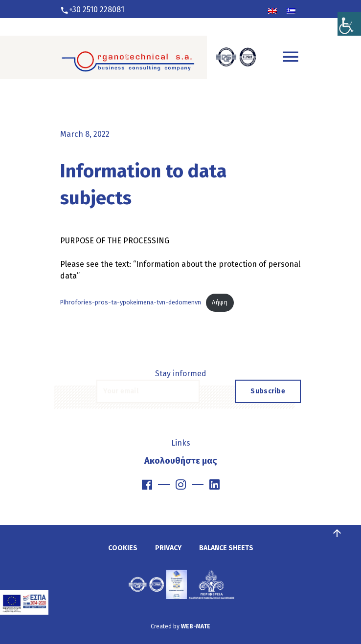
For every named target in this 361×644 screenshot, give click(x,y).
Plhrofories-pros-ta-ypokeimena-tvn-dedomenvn (131, 302)
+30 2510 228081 (97, 10)
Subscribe (268, 391)
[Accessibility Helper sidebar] (349, 12)
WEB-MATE (196, 626)
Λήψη (220, 302)
